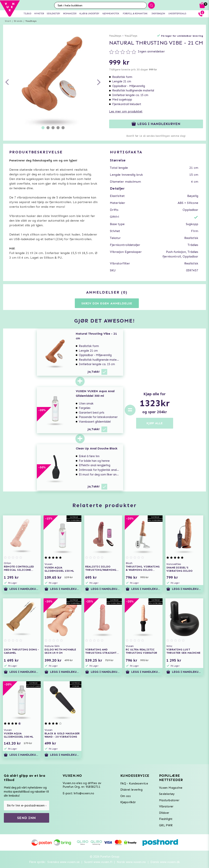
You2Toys (131, 36)
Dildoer (164, 813)
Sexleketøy (167, 794)
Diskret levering (131, 790)
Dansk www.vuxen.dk (165, 862)
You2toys (31, 21)
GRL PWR (166, 825)
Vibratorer (166, 806)
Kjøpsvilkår (128, 802)
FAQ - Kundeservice (134, 784)
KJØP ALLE (155, 423)
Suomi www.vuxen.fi (98, 862)
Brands (18, 21)
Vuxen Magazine (171, 788)
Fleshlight (166, 819)
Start (8, 21)
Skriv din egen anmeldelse (107, 303)
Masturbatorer (169, 800)
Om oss (126, 796)
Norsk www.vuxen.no (131, 862)
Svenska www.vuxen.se (64, 862)
